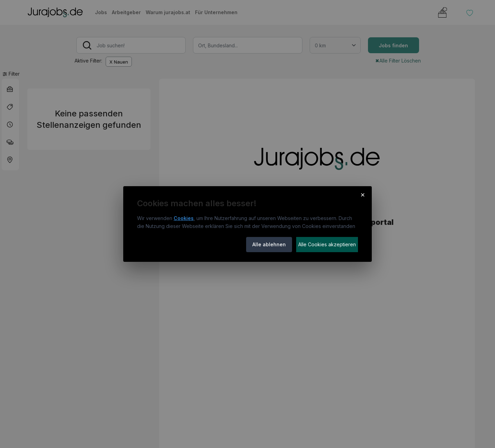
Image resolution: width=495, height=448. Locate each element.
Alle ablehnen (269, 244)
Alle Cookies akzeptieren (327, 244)
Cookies (184, 218)
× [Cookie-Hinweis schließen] (363, 194)
